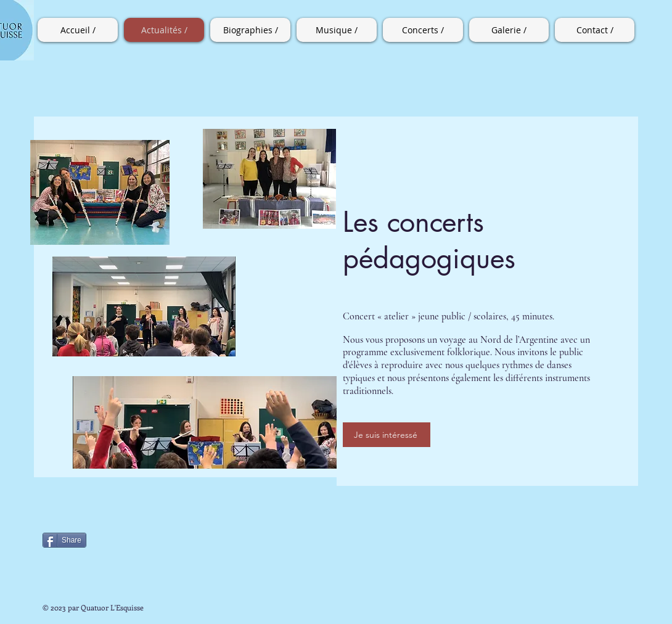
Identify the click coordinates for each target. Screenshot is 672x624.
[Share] (64, 540)
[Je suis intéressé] (387, 435)
